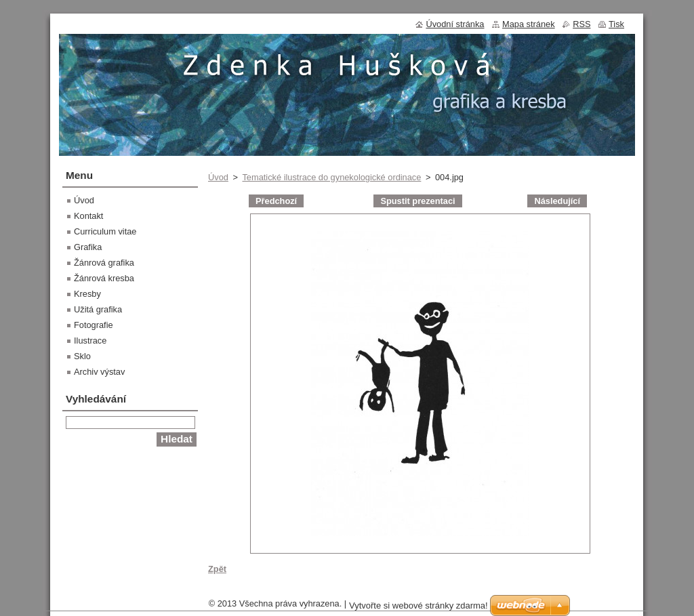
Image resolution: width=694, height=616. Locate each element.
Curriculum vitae (105, 231)
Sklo (82, 356)
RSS (581, 24)
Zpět (217, 569)
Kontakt (88, 216)
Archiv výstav (99, 372)
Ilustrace (90, 341)
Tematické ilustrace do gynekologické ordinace (331, 177)
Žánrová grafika (104, 263)
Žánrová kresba (104, 278)
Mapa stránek (529, 24)
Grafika (88, 247)
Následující (557, 201)
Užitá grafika (98, 309)
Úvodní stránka (455, 24)
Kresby (87, 294)
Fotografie (94, 325)
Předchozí (276, 201)
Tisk (616, 24)
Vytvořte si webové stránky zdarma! (419, 605)
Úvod (218, 177)
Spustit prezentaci (417, 201)
